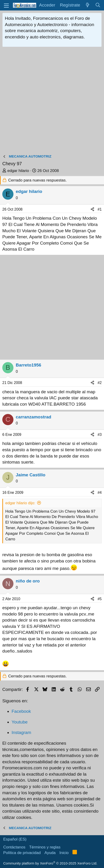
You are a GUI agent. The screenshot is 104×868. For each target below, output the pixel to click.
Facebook (21, 711)
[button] (6, 5)
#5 (100, 599)
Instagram (21, 732)
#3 (100, 435)
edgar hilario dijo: (20, 503)
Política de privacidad (22, 853)
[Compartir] (92, 209)
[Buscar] (98, 5)
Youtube (20, 722)
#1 (100, 209)
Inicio (64, 853)
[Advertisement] (52, 102)
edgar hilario (18, 171)
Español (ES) (15, 839)
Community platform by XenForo (50, 863)
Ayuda (50, 853)
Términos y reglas (45, 847)
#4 (100, 493)
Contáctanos (14, 847)
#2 (100, 383)
